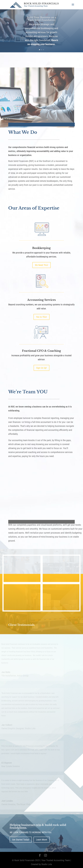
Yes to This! (41, 317)
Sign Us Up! (41, 368)
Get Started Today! (21, 840)
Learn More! (42, 840)
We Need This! (41, 265)
